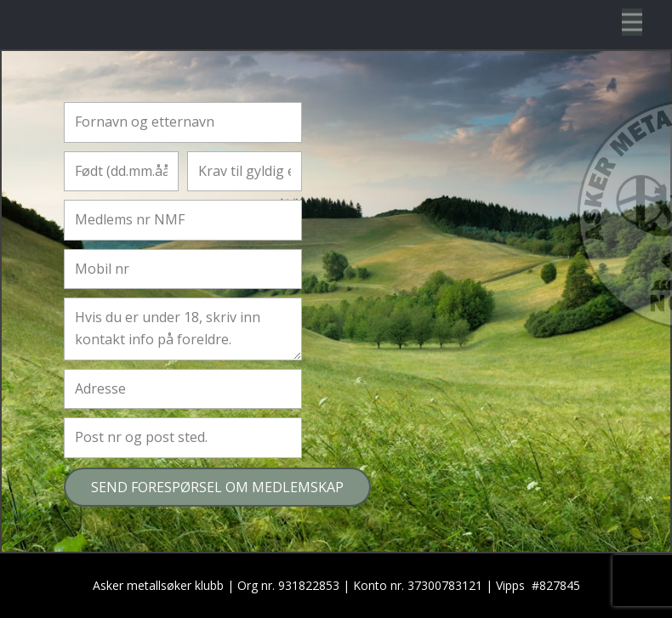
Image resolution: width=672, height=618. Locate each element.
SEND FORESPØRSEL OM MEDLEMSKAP (217, 487)
